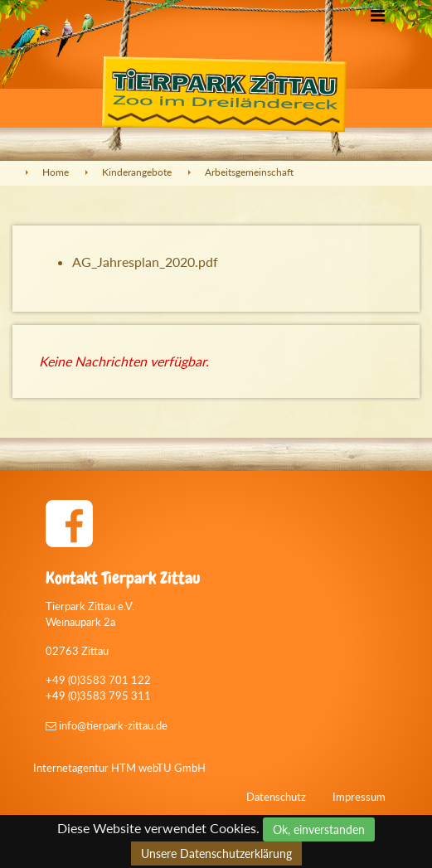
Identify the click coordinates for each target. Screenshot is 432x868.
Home (56, 172)
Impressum (359, 797)
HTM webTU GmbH (158, 768)
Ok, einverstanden (319, 829)
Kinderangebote (137, 172)
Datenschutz (276, 797)
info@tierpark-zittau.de (107, 725)
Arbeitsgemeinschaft (249, 172)
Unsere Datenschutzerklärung (216, 853)
